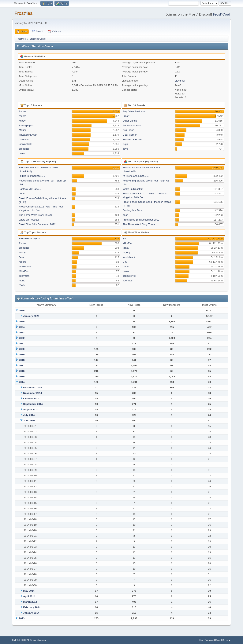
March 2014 (30, 602)
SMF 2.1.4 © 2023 (21, 640)
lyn (124, 238)
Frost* (126, 116)
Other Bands (130, 121)
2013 (22, 618)
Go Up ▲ (227, 640)
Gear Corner (130, 135)
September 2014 (33, 404)
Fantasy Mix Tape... (30, 189)
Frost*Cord (222, 14)
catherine (24, 139)
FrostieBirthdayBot (29, 238)
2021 (22, 344)
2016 (22, 371)
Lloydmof (180, 81)
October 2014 (31, 399)
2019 (22, 355)
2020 (22, 349)
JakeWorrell (129, 276)
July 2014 (29, 415)
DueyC (127, 267)
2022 (22, 338)
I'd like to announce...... (32, 176)
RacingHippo (26, 125)
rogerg (23, 116)
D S (125, 262)
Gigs (125, 144)
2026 (22, 311)
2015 (22, 377)
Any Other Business (134, 111)
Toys (125, 149)
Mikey (22, 121)
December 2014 (32, 388)
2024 (22, 327)
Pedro (22, 111)
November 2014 (33, 393)
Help (201, 640)
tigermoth (24, 276)
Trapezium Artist (28, 135)
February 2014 (32, 607)
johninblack (25, 144)
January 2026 (31, 316)
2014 (22, 382)
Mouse (23, 130)
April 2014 (29, 596)
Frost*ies (23, 13)
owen (22, 153)
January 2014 (31, 613)
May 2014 (29, 591)
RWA (22, 285)
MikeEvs (24, 271)
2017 (22, 366)
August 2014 (31, 410)
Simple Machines (38, 640)
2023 (22, 333)
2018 (22, 360)
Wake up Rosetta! (29, 220)
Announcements (132, 125)
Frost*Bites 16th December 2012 (37, 224)
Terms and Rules (213, 640)
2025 (22, 322)
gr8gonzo (24, 149)
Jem (21, 257)
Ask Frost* (128, 130)
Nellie (22, 281)
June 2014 (29, 421)
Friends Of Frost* (132, 139)
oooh (22, 194)
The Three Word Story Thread (36, 215)
